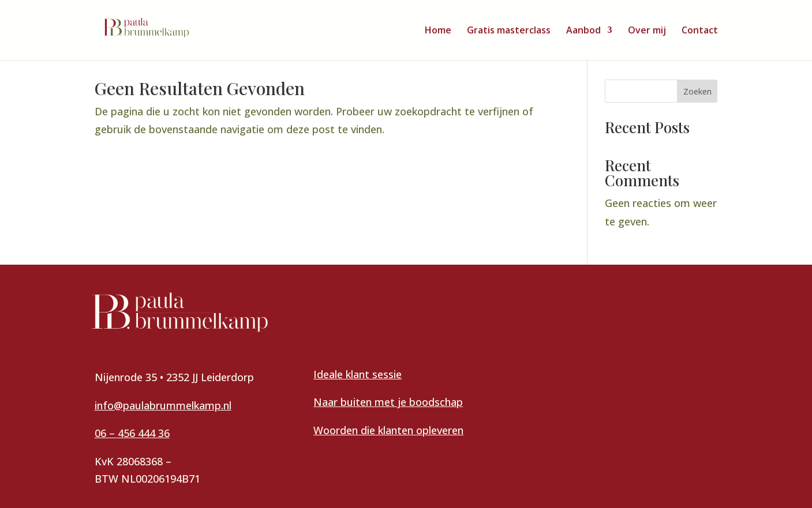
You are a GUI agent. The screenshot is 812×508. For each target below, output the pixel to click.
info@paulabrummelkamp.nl (163, 405)
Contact (700, 31)
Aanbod (583, 31)
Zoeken (697, 91)
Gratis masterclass (509, 31)
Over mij (647, 31)
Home (438, 31)
